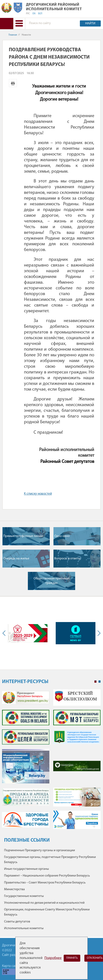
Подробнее (53, 958)
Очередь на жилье (16, 559)
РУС (28, 14)
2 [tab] (100, 682)
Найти (90, 23)
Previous (5, 633)
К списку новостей (38, 494)
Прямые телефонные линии (23, 536)
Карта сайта (11, 966)
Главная (13, 35)
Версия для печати (13, 83)
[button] (19, 24)
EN (34, 14)
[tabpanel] (51, 761)
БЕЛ (40, 14)
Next (98, 633)
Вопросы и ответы (67, 559)
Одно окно (62, 536)
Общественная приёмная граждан (52, 581)
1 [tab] (95, 682)
